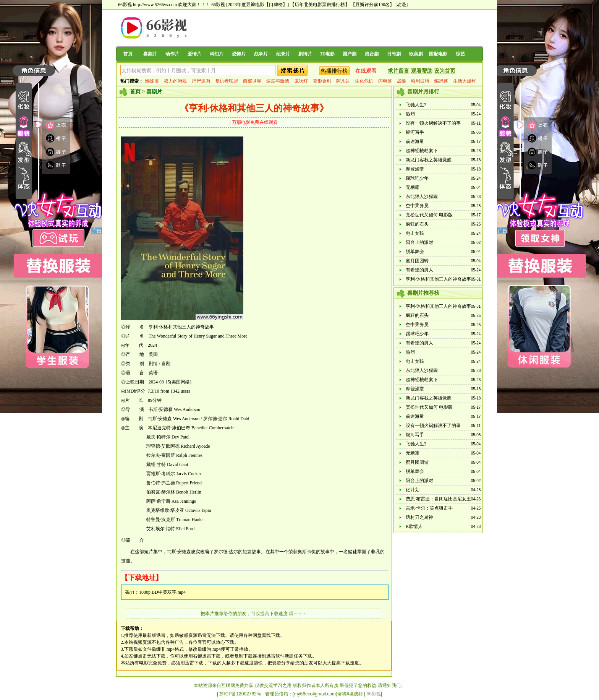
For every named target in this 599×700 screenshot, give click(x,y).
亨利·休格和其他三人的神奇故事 (438, 279)
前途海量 (415, 141)
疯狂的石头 (417, 224)
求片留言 (398, 71)
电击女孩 (415, 233)
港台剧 (372, 54)
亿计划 (413, 490)
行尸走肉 (201, 81)
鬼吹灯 (301, 81)
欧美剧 (416, 54)
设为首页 (445, 71)
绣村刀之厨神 (419, 517)
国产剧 (350, 54)
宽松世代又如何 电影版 (429, 215)
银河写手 (415, 132)
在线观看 (366, 71)
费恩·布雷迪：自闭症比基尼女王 (438, 499)
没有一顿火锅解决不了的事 (433, 123)
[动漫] (401, 5)
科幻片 (217, 54)
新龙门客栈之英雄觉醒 (429, 160)
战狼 (401, 81)
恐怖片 (239, 54)
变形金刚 (322, 81)
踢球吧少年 (417, 178)
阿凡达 (343, 81)
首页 (128, 54)
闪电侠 (385, 81)
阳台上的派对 (419, 242)
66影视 (218, 5)
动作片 (172, 54)
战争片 (261, 54)
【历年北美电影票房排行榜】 (320, 5)
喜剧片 (150, 54)
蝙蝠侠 (441, 81)
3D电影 (328, 54)
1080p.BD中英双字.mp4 (162, 592)
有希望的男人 (419, 270)
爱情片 (194, 54)
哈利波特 (420, 81)
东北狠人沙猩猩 (422, 197)
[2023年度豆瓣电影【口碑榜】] (257, 5)
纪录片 (283, 54)
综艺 (460, 54)
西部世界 (252, 81)
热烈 (410, 114)
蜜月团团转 (417, 261)
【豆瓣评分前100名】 (372, 5)
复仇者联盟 (227, 81)
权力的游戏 (175, 81)
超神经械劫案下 (422, 151)
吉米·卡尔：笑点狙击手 (429, 508)
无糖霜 (413, 187)
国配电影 (438, 54)
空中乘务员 (417, 206)
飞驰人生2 (416, 105)
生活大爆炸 (465, 81)
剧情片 (305, 54)
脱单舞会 (415, 252)
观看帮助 (422, 71)
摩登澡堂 (415, 169)
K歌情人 (414, 526)
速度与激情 (278, 81)
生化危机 (364, 81)
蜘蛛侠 (152, 81)
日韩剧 (394, 54)
